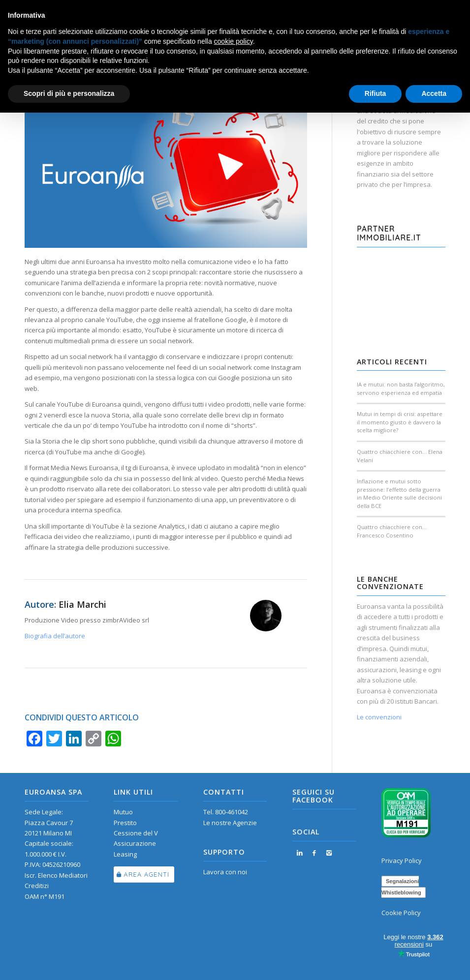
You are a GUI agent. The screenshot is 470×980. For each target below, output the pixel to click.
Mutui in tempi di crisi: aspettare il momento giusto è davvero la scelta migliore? (400, 422)
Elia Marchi (82, 604)
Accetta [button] (434, 93)
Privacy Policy (402, 861)
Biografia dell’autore (55, 636)
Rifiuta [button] (376, 93)
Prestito (125, 823)
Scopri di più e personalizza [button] (69, 93)
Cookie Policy (401, 913)
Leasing (125, 854)
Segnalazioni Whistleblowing (401, 887)
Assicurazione (135, 843)
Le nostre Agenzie (230, 823)
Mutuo (123, 812)
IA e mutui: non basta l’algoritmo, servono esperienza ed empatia (401, 388)
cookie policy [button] (234, 41)
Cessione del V (136, 833)
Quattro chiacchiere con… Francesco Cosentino (392, 531)
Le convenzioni (379, 717)
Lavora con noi (225, 872)
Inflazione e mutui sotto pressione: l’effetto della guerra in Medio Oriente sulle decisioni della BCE (399, 493)
